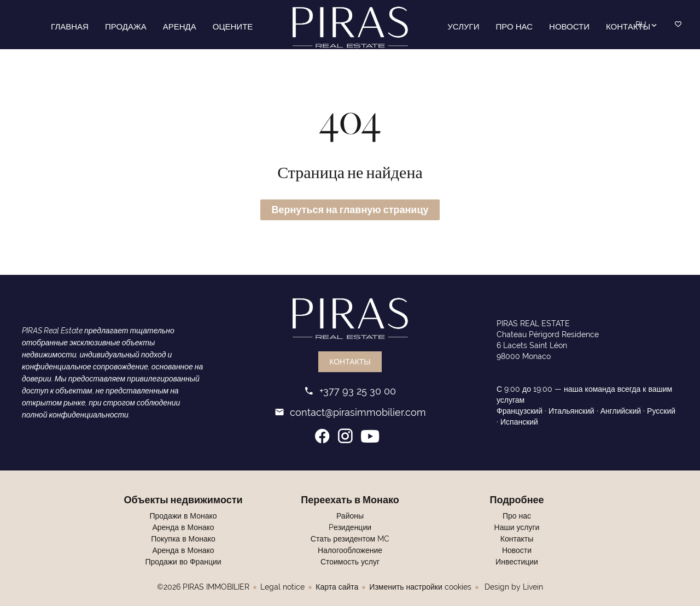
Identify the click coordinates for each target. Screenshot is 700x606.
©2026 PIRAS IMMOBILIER (203, 587)
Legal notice (282, 587)
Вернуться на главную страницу (350, 210)
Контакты (350, 362)
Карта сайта (337, 587)
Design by (513, 587)
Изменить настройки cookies (420, 587)
